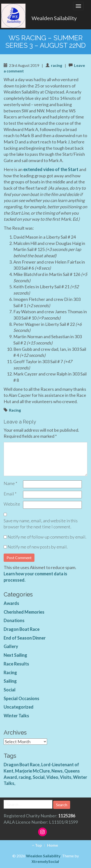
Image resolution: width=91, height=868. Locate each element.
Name (10, 483)
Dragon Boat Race (22, 629)
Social (10, 690)
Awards (11, 603)
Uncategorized (19, 707)
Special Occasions (21, 698)
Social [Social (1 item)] (39, 777)
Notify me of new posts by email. (38, 547)
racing (57, 65)
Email (10, 494)
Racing (15, 410)
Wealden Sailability (54, 18)
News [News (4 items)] (57, 771)
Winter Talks (16, 716)
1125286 (67, 816)
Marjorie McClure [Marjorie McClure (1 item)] (32, 771)
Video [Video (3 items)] (52, 777)
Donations (14, 620)
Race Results (16, 664)
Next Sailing (15, 655)
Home (53, 845)
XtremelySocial (45, 861)
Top (37, 845)
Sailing (10, 681)
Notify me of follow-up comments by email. (47, 537)
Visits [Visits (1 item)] (66, 777)
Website (12, 504)
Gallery (11, 646)
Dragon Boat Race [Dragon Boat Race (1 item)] (22, 765)
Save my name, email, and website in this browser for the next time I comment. (41, 524)
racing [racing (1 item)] (25, 777)
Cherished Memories (24, 612)
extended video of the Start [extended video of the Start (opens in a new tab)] (51, 169)
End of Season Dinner (25, 638)
